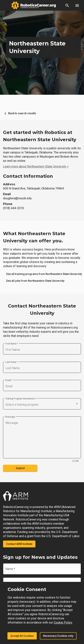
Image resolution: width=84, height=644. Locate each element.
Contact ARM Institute (19, 544)
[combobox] (42, 405)
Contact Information (28, 176)
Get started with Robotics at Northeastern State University (40, 136)
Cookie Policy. (63, 622)
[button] (67, 5)
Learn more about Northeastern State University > (36, 166)
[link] (35, 281)
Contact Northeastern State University (42, 309)
